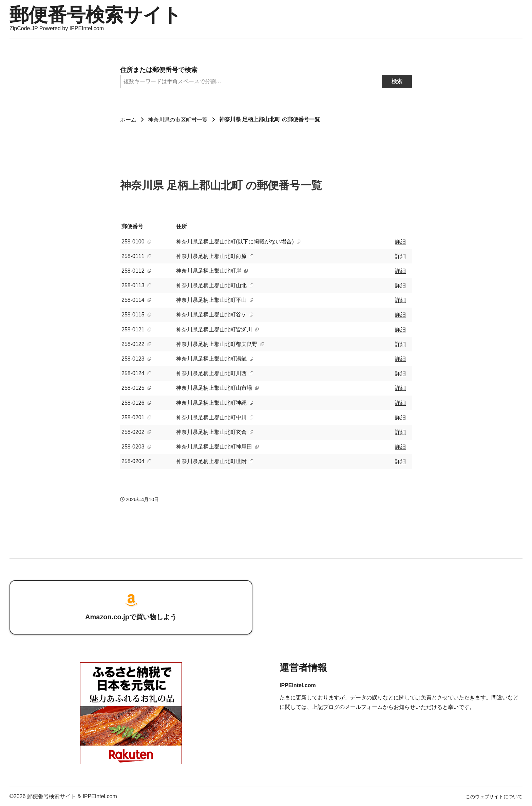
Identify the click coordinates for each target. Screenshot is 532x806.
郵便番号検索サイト (96, 15)
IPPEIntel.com (298, 685)
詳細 (400, 242)
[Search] (250, 81)
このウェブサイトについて (494, 796)
